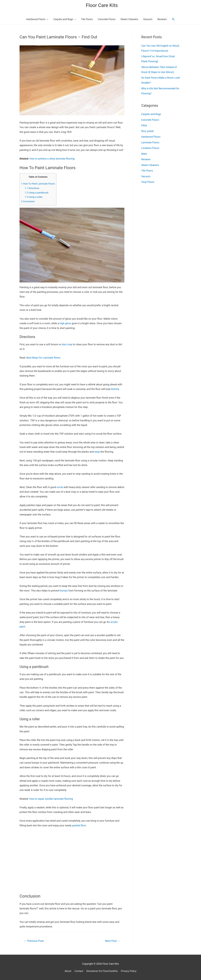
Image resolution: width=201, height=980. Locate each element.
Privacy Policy (129, 971)
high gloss (65, 323)
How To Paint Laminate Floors (38, 184)
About (68, 971)
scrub (60, 487)
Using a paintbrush (37, 193)
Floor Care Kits (102, 5)
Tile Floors (147, 171)
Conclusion (28, 201)
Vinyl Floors (148, 182)
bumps (64, 591)
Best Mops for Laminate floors (43, 358)
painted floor (79, 825)
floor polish (148, 131)
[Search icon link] (173, 19)
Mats (144, 154)
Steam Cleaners (150, 165)
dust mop (67, 344)
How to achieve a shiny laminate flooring (52, 159)
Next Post (113, 941)
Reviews (146, 159)
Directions (32, 188)
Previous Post (34, 941)
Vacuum (146, 176)
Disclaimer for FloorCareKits (102, 971)
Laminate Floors (150, 142)
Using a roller (34, 197)
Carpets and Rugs (151, 114)
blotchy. (115, 389)
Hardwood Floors (151, 137)
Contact (79, 971)
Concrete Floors (150, 120)
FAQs (144, 125)
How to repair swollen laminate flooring (51, 799)
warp (97, 452)
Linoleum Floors (150, 148)
